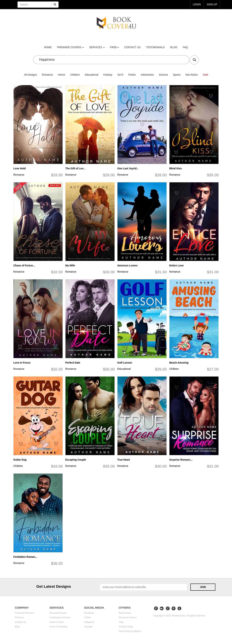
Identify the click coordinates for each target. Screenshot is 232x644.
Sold (205, 75)
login (197, 4)
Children (75, 75)
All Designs (30, 75)
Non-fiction (192, 75)
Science (163, 75)
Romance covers (128, 618)
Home (48, 47)
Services (97, 47)
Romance (47, 75)
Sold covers (125, 613)
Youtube (88, 627)
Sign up (212, 4)
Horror (62, 75)
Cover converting (58, 627)
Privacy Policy (126, 627)
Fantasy (108, 75)
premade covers (70, 47)
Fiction (132, 75)
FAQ (185, 47)
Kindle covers (57, 622)
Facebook (89, 613)
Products (19, 618)
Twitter (87, 618)
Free (114, 47)
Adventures (147, 75)
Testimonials (155, 47)
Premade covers (58, 613)
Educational (91, 75)
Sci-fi (120, 75)
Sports (177, 75)
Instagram (89, 622)
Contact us (132, 47)
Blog (174, 47)
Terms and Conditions (130, 631)
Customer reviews (24, 613)
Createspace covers (60, 618)
